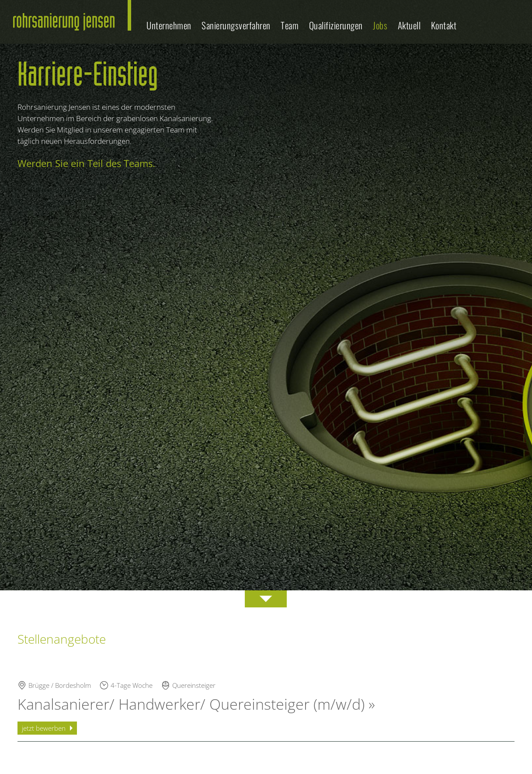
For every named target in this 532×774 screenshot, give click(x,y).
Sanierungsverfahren (236, 25)
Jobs (380, 25)
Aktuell (409, 25)
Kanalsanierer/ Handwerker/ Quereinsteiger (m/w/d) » (196, 704)
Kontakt (444, 25)
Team (290, 25)
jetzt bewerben (44, 728)
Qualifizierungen (336, 25)
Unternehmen (169, 25)
